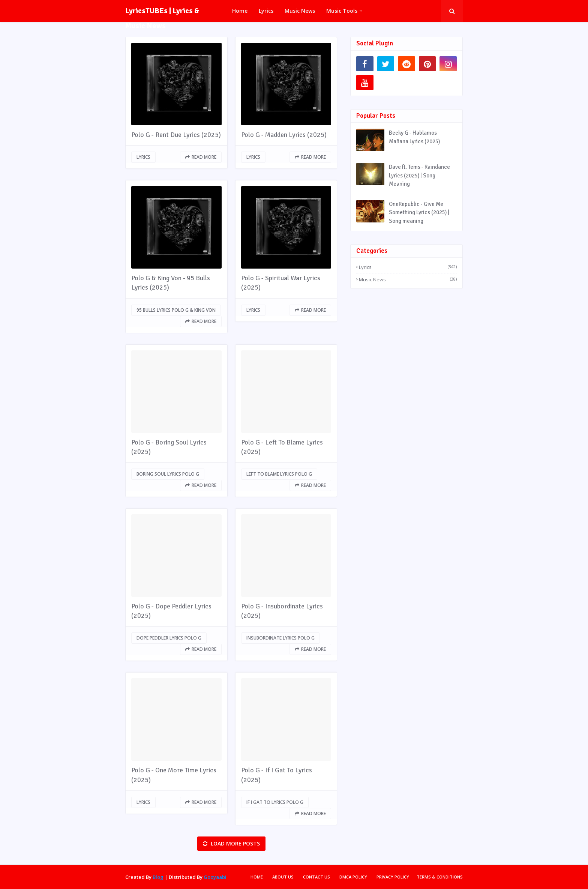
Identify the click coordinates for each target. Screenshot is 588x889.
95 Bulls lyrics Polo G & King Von (176, 310)
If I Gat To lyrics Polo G (275, 802)
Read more (204, 157)
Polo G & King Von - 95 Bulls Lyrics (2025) (171, 283)
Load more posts (235, 843)
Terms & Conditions (440, 877)
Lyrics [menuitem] (266, 11)
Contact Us (316, 877)
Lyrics (143, 157)
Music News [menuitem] (300, 11)
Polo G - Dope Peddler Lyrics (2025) (171, 611)
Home (257, 877)
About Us (283, 877)
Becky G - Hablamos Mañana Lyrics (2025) (414, 137)
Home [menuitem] (240, 11)
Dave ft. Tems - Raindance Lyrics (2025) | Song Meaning (419, 175)
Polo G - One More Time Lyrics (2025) (174, 775)
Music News (408, 279)
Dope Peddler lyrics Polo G (169, 638)
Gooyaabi (215, 877)
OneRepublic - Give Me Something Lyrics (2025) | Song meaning (419, 212)
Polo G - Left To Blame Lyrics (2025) (282, 447)
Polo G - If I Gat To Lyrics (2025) (277, 775)
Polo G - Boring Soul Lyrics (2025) (169, 447)
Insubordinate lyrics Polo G (280, 638)
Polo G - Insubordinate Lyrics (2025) (282, 611)
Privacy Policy (393, 877)
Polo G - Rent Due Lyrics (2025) (176, 135)
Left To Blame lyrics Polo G (279, 474)
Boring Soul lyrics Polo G (168, 474)
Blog (158, 877)
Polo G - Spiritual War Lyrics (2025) (281, 283)
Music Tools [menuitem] (342, 11)
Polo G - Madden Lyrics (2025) (284, 135)
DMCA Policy (353, 877)
